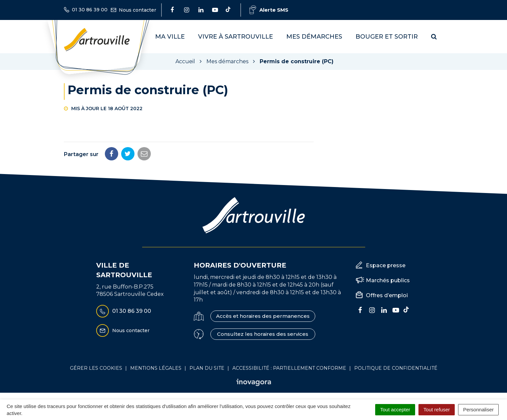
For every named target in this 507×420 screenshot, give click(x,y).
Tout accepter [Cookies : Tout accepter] (395, 410)
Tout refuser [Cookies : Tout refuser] (437, 410)
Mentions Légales (156, 368)
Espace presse (386, 265)
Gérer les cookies (96, 368)
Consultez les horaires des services (263, 334)
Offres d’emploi (387, 295)
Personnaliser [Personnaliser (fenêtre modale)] (478, 410)
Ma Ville (170, 37)
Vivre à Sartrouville (236, 37)
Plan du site (207, 368)
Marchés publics (388, 280)
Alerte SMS (269, 10)
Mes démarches (314, 37)
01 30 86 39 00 (124, 311)
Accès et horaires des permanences (263, 316)
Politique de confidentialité (396, 368)
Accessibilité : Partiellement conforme (289, 368)
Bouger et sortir (387, 37)
